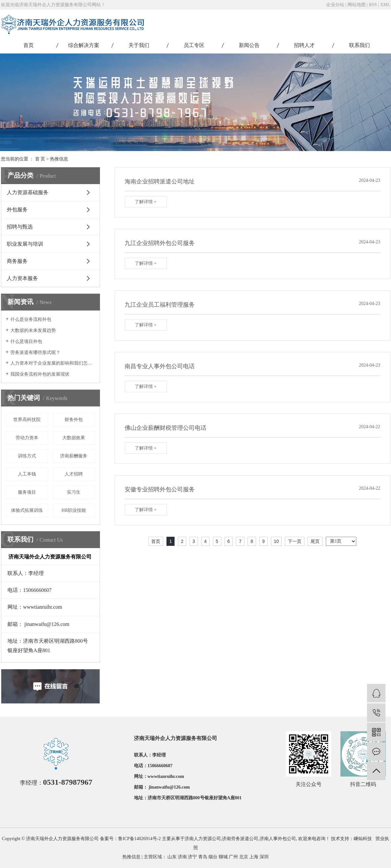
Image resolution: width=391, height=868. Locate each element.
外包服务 (17, 210)
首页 (29, 45)
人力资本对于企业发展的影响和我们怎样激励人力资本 (53, 363)
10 (276, 541)
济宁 (192, 857)
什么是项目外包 (26, 341)
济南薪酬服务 (74, 456)
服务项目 (27, 492)
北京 (244, 857)
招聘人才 (304, 45)
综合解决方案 (84, 45)
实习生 (74, 492)
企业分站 (335, 5)
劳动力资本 (27, 438)
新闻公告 (249, 45)
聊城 (223, 857)
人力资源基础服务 (28, 192)
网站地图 (357, 5)
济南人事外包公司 (278, 839)
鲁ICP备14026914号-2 (139, 839)
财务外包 (74, 420)
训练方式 (27, 456)
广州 (233, 857)
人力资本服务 (22, 278)
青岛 (203, 857)
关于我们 (139, 45)
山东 (172, 857)
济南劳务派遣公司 (240, 839)
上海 (254, 857)
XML (385, 5)
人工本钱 (27, 474)
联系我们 (360, 45)
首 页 (40, 159)
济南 (182, 857)
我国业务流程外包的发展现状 (40, 374)
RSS (373, 5)
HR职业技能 (74, 510)
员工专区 (194, 45)
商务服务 (17, 261)
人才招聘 (74, 474)
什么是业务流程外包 (31, 319)
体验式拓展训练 (27, 510)
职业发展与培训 (25, 244)
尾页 (315, 541)
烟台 (213, 857)
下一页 (295, 541)
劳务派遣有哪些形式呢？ (35, 352)
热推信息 (59, 159)
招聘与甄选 (20, 227)
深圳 (264, 857)
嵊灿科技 (363, 839)
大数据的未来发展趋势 (33, 330)
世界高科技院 (27, 420)
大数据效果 (74, 438)
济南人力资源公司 (203, 839)
